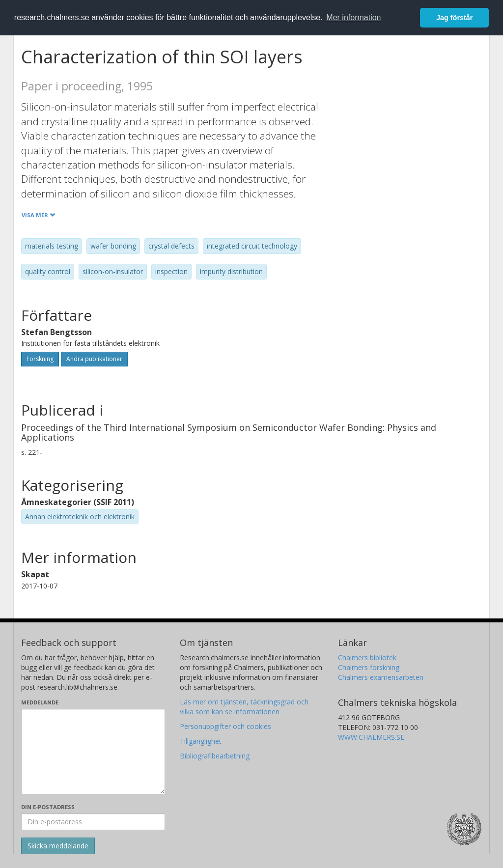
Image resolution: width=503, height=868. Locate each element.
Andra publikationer (94, 359)
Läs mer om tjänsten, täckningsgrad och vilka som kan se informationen (244, 707)
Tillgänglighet (201, 741)
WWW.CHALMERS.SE (371, 737)
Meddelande (40, 702)
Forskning (40, 359)
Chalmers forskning (369, 667)
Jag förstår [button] (454, 18)
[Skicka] (58, 846)
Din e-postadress (48, 807)
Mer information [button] (353, 17)
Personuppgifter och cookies (225, 726)
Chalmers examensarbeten (381, 677)
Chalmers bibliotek (367, 658)
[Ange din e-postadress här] (93, 822)
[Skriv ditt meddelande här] (93, 752)
